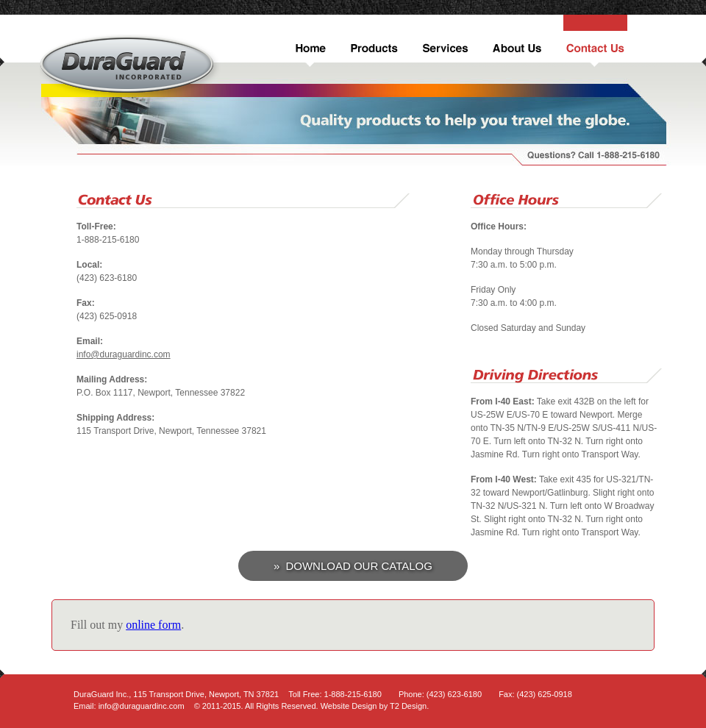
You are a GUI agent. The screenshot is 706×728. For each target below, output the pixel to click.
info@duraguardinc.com (124, 354)
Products (372, 41)
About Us (516, 41)
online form (153, 625)
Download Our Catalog (359, 566)
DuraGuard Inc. (130, 66)
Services (444, 41)
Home (309, 41)
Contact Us (594, 41)
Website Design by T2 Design (374, 706)
